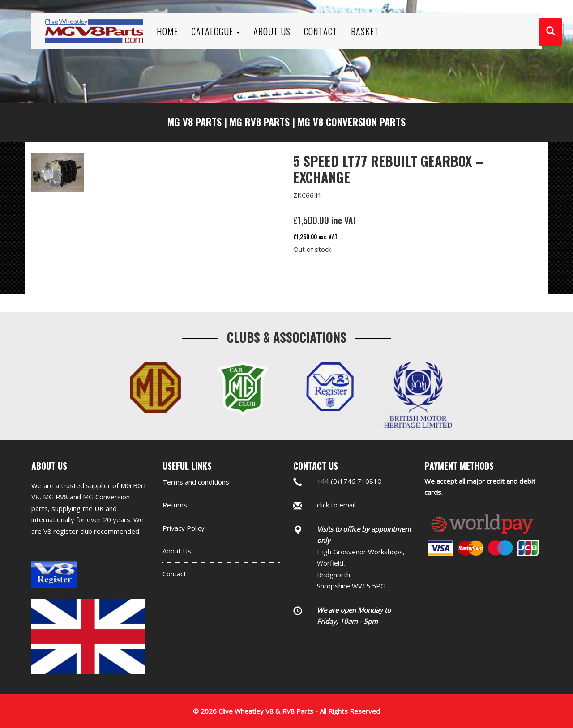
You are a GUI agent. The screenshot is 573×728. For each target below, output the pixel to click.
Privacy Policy (184, 528)
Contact (174, 574)
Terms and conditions (196, 482)
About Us (177, 551)
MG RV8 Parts (260, 122)
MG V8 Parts (195, 122)
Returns (175, 505)
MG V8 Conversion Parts (352, 122)
